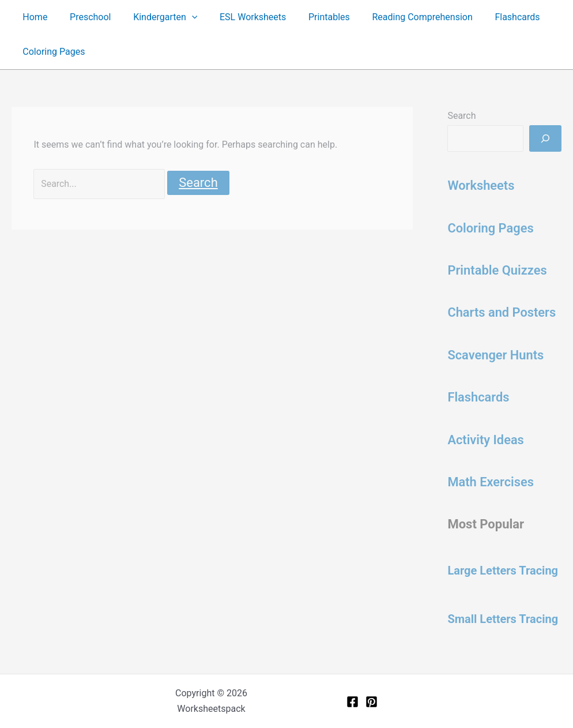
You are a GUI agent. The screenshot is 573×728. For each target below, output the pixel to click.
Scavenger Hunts (496, 355)
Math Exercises (491, 482)
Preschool (84, 17)
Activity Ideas (486, 440)
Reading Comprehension (401, 17)
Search (461, 116)
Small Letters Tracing (503, 619)
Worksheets (481, 185)
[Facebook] (353, 702)
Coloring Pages (52, 52)
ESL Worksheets (240, 17)
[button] (182, 17)
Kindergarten (156, 17)
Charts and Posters (502, 312)
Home (33, 17)
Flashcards (492, 17)
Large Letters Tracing (503, 571)
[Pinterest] (372, 702)
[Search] (545, 138)
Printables (312, 17)
